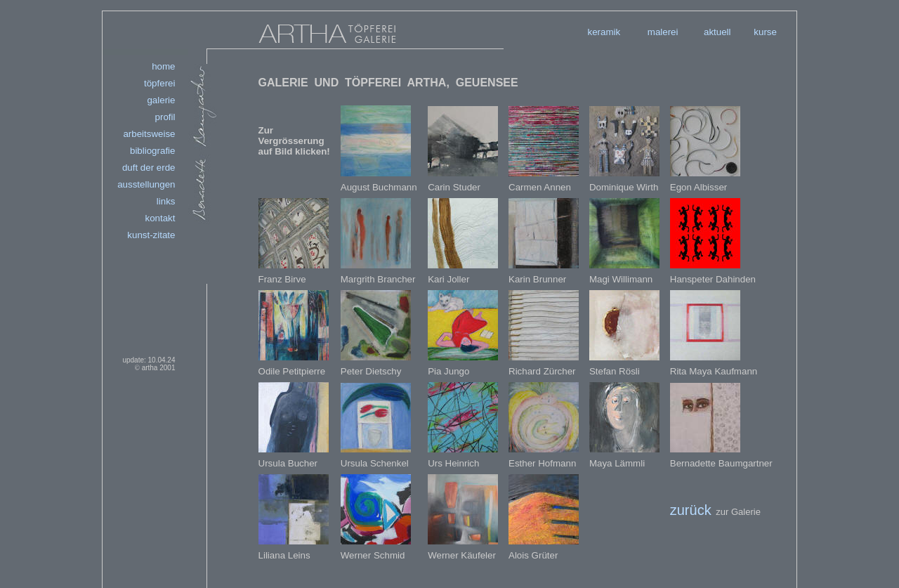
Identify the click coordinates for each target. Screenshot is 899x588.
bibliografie (152, 151)
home (163, 66)
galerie (161, 100)
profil (165, 117)
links (166, 201)
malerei (663, 32)
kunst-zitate (151, 235)
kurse (765, 32)
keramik (604, 32)
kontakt (160, 218)
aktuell (717, 32)
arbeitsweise (149, 134)
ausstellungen (146, 184)
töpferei (159, 83)
